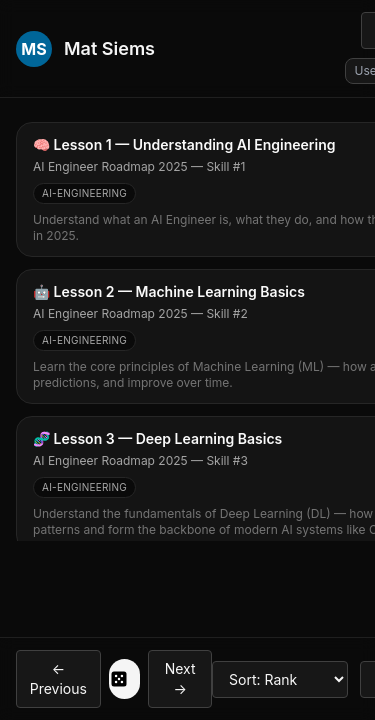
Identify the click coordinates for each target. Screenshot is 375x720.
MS (33, 49)
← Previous (58, 678)
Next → (180, 678)
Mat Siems (109, 48)
